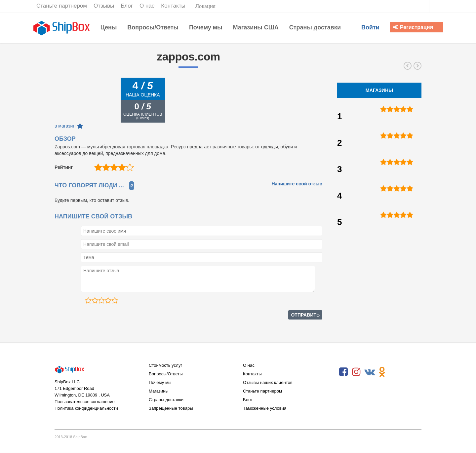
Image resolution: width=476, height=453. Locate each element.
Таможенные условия (265, 408)
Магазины (159, 391)
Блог (248, 400)
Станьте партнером (262, 391)
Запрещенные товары (171, 408)
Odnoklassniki (382, 372)
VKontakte (369, 372)
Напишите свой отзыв (297, 184)
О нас (249, 365)
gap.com (408, 66)
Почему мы (160, 382)
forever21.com (417, 66)
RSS (395, 372)
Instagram (356, 372)
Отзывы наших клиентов (268, 382)
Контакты (252, 374)
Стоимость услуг (165, 365)
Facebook (343, 372)
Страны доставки (166, 400)
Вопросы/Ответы (166, 374)
